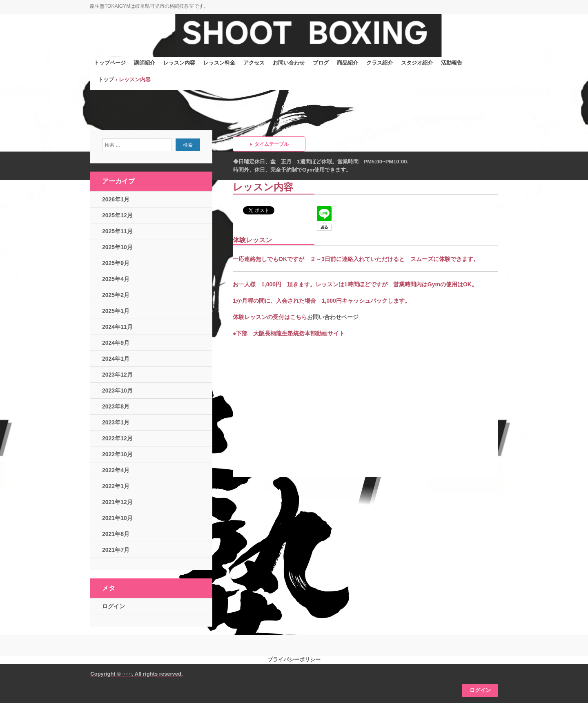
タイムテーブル (272, 144)
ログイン (114, 606)
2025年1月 (116, 311)
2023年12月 (117, 375)
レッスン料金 (219, 63)
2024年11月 (117, 327)
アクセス (254, 63)
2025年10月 (117, 247)
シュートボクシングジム (151, 40)
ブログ (321, 63)
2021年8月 (116, 534)
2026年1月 (116, 199)
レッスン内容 (179, 63)
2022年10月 (117, 454)
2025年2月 (116, 295)
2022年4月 (116, 470)
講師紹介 (145, 63)
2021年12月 (117, 502)
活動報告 (452, 63)
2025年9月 (116, 263)
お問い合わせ (289, 63)
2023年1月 (116, 422)
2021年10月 (117, 518)
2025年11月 (117, 231)
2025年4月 (116, 279)
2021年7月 (116, 550)
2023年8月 (116, 406)
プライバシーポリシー (294, 659)
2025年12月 (117, 215)
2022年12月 (117, 438)
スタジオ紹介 (417, 63)
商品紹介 (347, 63)
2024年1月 (116, 359)
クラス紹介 (380, 63)
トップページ (110, 63)
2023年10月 (117, 391)
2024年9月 (116, 343)
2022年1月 (116, 486)
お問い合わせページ (333, 317)
